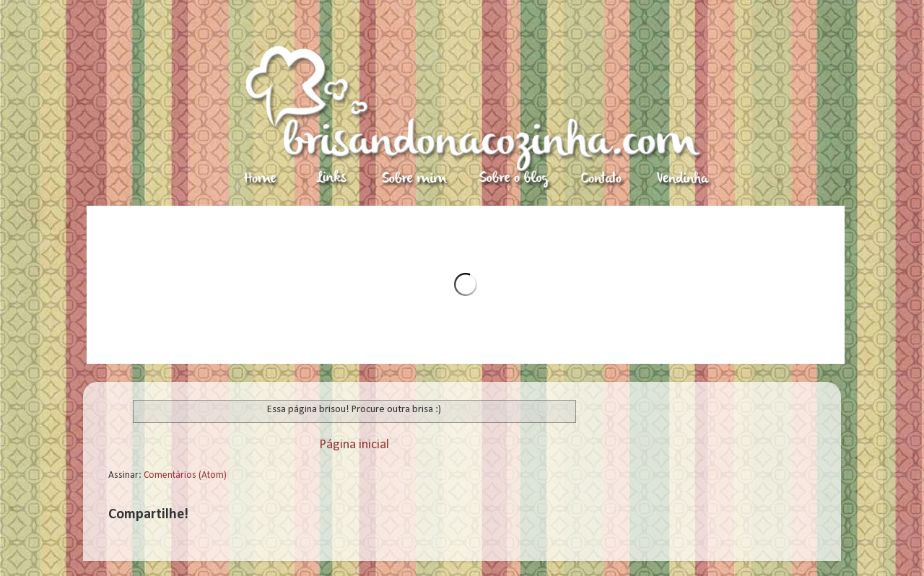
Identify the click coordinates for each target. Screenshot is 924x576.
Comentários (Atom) (185, 475)
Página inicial (354, 445)
